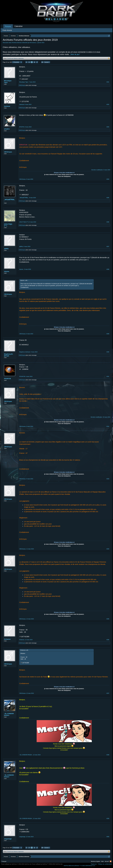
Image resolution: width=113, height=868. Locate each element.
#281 (108, 82)
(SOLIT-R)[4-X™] (8, 225)
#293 (108, 479)
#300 (108, 837)
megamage (8, 839)
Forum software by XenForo (16, 864)
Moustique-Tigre (8, 82)
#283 (108, 127)
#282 (108, 104)
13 (26, 62)
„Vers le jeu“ (75, 54)
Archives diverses (17, 43)
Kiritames (7, 639)
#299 (108, 818)
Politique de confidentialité (105, 864)
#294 (108, 549)
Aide (103, 861)
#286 (108, 222)
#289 (108, 334)
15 (32, 62)
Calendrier (19, 26)
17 (37, 62)
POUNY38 (7, 379)
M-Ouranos (33, 43)
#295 (108, 619)
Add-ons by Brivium (80, 866)
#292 (108, 426)
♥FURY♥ (7, 129)
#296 (108, 640)
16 (34, 62)
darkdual (7, 106)
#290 (108, 352)
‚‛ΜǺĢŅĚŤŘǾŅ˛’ (9, 200)
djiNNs (6, 249)
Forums (8, 26)
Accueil (107, 861)
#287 (108, 246)
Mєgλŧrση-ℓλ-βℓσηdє (9, 355)
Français (4, 861)
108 (42, 62)
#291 (108, 376)
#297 (108, 693)
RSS (111, 861)
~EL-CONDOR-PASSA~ (9, 714)
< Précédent (16, 62)
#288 (108, 269)
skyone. (7, 271)
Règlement (94, 864)
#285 (108, 198)
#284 (108, 179)
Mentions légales (96, 861)
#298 (108, 755)
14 (29, 62)
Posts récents (7, 30)
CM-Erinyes (22, 85)
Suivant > (47, 62)
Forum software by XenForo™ (47, 864)
